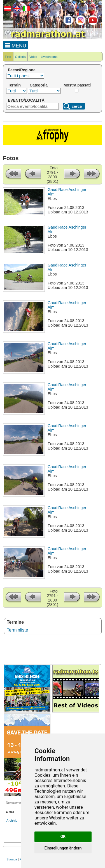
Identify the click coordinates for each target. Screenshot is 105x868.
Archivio (12, 821)
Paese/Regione (22, 70)
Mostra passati (77, 85)
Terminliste (17, 630)
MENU (16, 45)
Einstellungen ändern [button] (63, 848)
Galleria (20, 57)
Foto (8, 57)
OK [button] (63, 837)
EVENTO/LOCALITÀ (26, 100)
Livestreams (49, 57)
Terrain (14, 85)
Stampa (12, 859)
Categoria (39, 85)
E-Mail (10, 812)
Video (33, 57)
